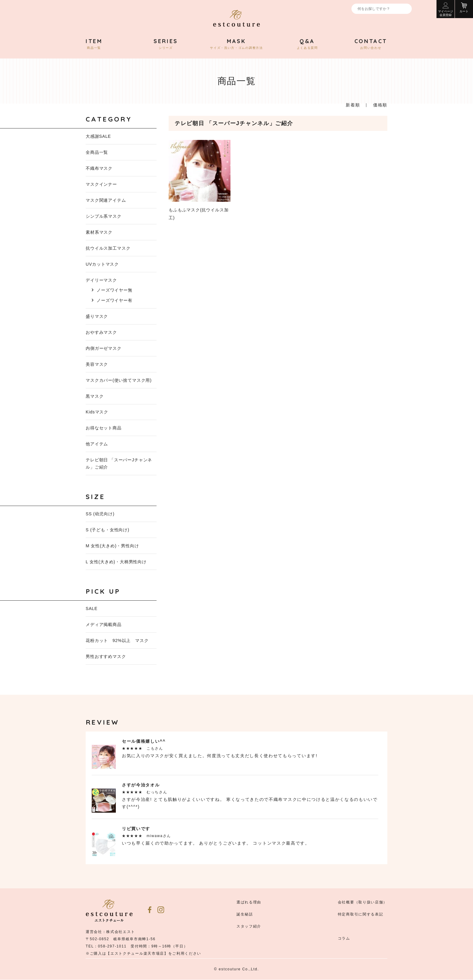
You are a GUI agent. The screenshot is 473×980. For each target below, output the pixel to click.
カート (464, 8)
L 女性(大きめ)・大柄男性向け (116, 562)
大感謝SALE (98, 136)
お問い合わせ (371, 44)
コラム (344, 939)
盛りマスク (97, 316)
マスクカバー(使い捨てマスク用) (119, 380)
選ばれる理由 (249, 903)
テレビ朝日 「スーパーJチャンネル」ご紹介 (119, 464)
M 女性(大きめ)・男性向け (112, 546)
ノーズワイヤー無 (114, 290)
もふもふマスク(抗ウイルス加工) (200, 180)
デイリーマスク (101, 280)
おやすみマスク (101, 332)
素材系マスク (99, 232)
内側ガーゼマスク (104, 348)
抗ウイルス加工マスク (108, 248)
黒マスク (95, 396)
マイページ (446, 10)
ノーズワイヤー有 (114, 300)
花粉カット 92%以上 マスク (117, 641)
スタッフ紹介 (249, 927)
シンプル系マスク (104, 216)
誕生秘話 (245, 915)
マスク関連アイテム (106, 200)
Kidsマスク (97, 412)
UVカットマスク (102, 264)
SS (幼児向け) (100, 514)
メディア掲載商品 (104, 625)
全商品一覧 (97, 152)
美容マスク (97, 364)
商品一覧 (94, 44)
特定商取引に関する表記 (360, 915)
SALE (92, 609)
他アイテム (97, 444)
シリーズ (166, 44)
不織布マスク (99, 168)
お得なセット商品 (104, 428)
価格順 (380, 105)
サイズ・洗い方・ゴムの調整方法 (236, 44)
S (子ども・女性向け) (108, 530)
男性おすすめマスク (106, 657)
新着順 (353, 105)
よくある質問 (307, 44)
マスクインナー (101, 184)
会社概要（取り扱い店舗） (363, 903)
